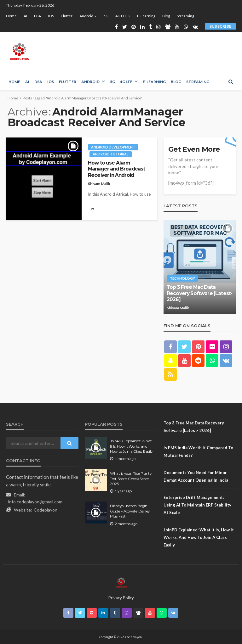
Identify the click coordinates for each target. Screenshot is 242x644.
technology (182, 278)
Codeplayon (46, 510)
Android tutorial (111, 154)
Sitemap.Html (102, 537)
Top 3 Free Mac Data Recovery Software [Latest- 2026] (199, 293)
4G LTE (121, 16)
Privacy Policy (121, 598)
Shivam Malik (99, 184)
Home (11, 16)
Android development (113, 147)
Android (86, 16)
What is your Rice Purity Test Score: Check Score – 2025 (131, 479)
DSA (37, 16)
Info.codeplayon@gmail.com (35, 502)
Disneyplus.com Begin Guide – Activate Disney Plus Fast (130, 511)
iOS (51, 16)
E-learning (146, 16)
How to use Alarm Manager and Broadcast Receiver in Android (116, 169)
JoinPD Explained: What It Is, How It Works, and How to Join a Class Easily (131, 446)
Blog (166, 16)
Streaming (185, 16)
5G (106, 16)
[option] (200, 267)
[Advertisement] (135, 53)
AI (25, 16)
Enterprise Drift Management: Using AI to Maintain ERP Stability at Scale (197, 505)
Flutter (67, 16)
